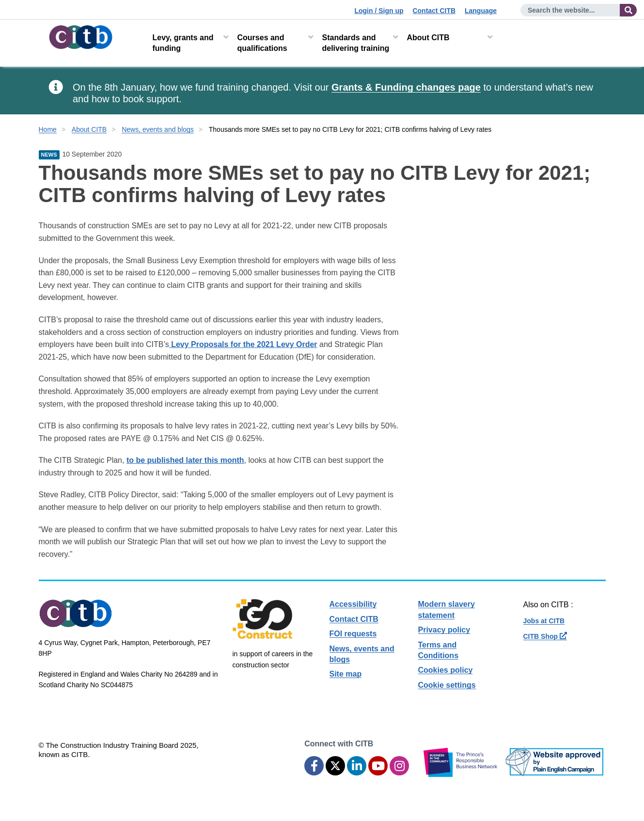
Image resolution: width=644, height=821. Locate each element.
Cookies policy (446, 670)
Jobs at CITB (544, 621)
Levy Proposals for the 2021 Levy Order (243, 344)
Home (48, 129)
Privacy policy (444, 630)
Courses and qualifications (262, 43)
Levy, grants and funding (183, 43)
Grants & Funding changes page (406, 87)
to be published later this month (185, 460)
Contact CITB (434, 11)
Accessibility (353, 604)
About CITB (428, 38)
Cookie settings (447, 685)
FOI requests (353, 634)
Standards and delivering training (356, 43)
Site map (346, 674)
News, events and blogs (158, 129)
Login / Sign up (379, 11)
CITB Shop (545, 636)
